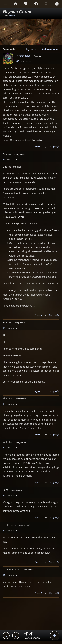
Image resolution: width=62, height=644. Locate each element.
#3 (4, 495)
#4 (4, 447)
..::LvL (28, 634)
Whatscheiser (24, 56)
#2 (4, 530)
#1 (4, 575)
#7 (4, 159)
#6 (4, 328)
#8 (18, 61)
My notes (31, 49)
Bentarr (12, 15)
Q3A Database (32, 638)
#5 (4, 404)
